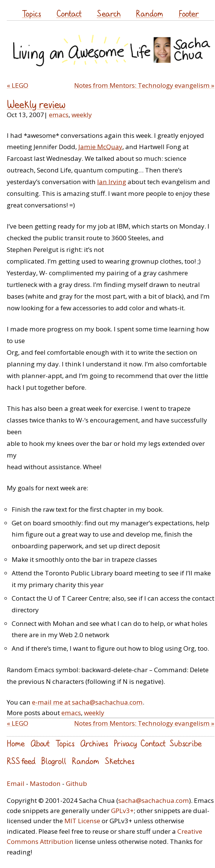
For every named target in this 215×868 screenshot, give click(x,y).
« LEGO (18, 85)
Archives (94, 743)
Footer (189, 13)
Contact (69, 13)
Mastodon (45, 783)
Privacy (125, 743)
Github (76, 783)
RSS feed (21, 761)
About (40, 743)
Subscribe (186, 743)
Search (109, 13)
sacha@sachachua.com (154, 800)
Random (149, 13)
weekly (82, 115)
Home (16, 743)
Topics (31, 13)
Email (16, 783)
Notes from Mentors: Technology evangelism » (144, 85)
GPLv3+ (122, 811)
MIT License (82, 821)
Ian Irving (112, 182)
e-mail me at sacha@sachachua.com (87, 702)
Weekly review (36, 104)
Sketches (120, 761)
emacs (59, 115)
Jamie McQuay (100, 147)
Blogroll (54, 761)
